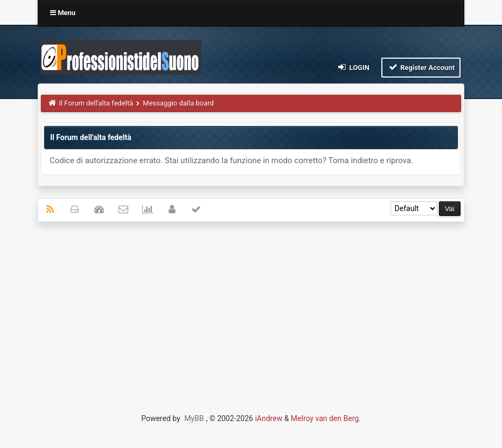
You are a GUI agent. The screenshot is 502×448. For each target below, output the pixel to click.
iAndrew (269, 418)
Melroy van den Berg (325, 418)
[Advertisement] (251, 308)
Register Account (421, 67)
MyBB (194, 418)
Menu (63, 13)
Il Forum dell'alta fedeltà (96, 103)
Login (353, 67)
